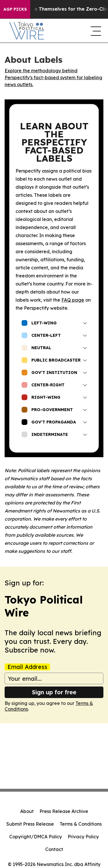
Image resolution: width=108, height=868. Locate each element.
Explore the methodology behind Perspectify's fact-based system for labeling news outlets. (53, 77)
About (27, 811)
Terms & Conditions (81, 824)
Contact (54, 849)
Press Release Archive (64, 811)
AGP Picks (15, 9)
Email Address (27, 667)
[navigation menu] (95, 31)
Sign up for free (54, 692)
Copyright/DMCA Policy (36, 837)
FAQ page (73, 300)
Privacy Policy (83, 837)
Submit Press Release (30, 824)
